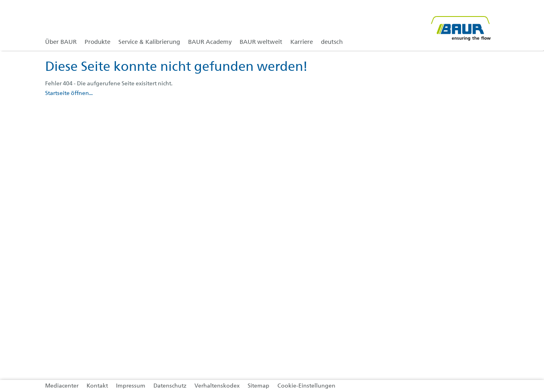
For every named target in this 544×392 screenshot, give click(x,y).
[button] (530, 40)
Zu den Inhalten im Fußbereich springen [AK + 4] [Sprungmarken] (0, 0)
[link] (97, 25)
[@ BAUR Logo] (461, 25)
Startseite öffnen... (69, 93)
